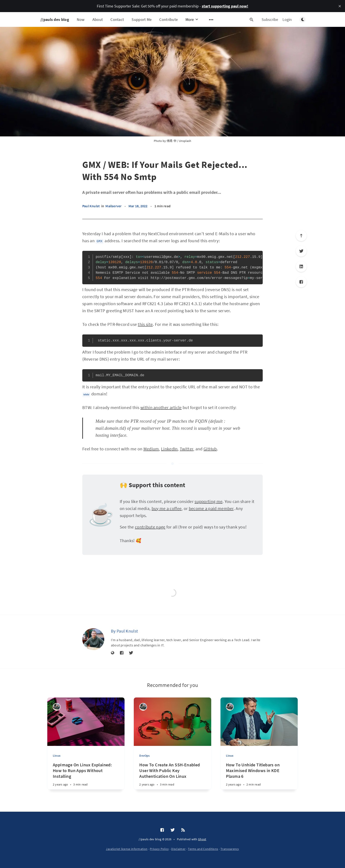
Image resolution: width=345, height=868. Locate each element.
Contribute (169, 19)
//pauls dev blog (55, 19)
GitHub (210, 449)
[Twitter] (301, 251)
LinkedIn (169, 449)
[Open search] (251, 20)
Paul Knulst (91, 206)
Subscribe (270, 19)
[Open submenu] (211, 20)
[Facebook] (301, 282)
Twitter (186, 449)
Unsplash (185, 141)
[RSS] (183, 830)
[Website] (113, 653)
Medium (151, 449)
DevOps (144, 756)
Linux (57, 756)
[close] (340, 6)
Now (81, 19)
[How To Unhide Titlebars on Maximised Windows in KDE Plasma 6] (259, 778)
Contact (117, 19)
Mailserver (113, 206)
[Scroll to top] (301, 236)
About (98, 19)
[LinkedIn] (301, 266)
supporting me (208, 501)
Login (287, 19)
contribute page (150, 527)
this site (145, 324)
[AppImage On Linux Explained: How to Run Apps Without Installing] (86, 778)
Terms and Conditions (203, 849)
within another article (161, 407)
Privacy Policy (159, 849)
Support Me (142, 19)
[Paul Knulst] (93, 639)
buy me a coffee (167, 508)
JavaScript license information (127, 849)
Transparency (230, 849)
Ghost (202, 839)
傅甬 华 (172, 141)
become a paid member (211, 508)
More (192, 19)
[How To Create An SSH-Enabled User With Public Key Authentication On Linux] (172, 778)
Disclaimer (178, 849)
